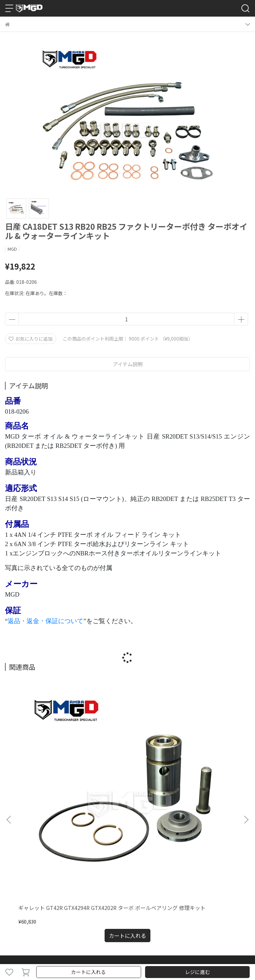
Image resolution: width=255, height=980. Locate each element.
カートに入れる (88, 972)
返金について (63, 829)
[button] (246, 743)
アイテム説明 (128, 364)
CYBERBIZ (164, 955)
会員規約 (198, 829)
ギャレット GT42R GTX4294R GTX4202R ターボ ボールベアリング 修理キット (49, 757)
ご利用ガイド (32, 829)
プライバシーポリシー (103, 829)
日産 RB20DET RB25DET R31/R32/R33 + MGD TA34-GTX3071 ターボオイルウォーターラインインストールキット (205, 757)
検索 (10, 829)
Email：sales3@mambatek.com (41, 887)
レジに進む (197, 972)
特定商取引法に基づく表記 (158, 829)
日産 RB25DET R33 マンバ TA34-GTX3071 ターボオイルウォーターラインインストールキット (127, 757)
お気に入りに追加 (31, 339)
